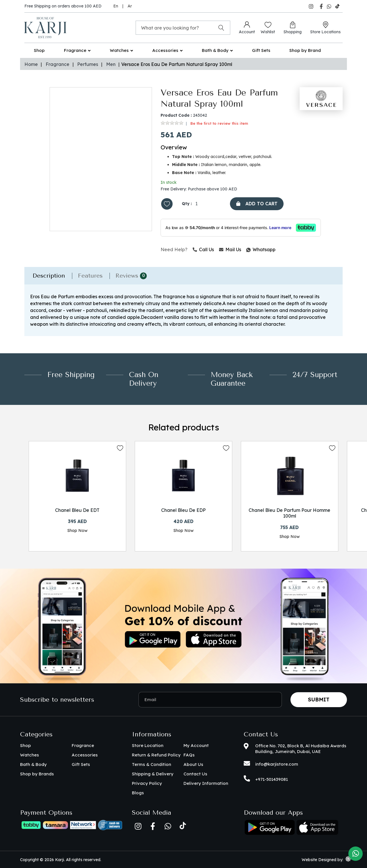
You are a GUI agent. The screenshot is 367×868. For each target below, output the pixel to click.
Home (31, 64)
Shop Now (77, 531)
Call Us (203, 249)
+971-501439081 (272, 779)
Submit (319, 700)
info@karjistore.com (277, 764)
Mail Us (230, 249)
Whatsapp (247, 249)
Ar (130, 6)
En (116, 6)
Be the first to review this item (219, 123)
